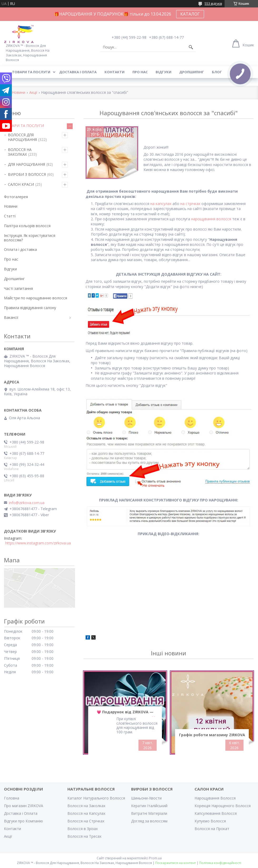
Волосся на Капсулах (86, 813)
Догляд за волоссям (149, 821)
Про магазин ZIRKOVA (24, 806)
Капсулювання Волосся (216, 813)
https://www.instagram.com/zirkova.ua (38, 543)
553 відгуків (213, 4)
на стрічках (190, 204)
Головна (12, 798)
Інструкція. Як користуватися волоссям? (30, 238)
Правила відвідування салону (30, 308)
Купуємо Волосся (210, 821)
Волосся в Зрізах (83, 829)
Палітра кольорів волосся (27, 226)
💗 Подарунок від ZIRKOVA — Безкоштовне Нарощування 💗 (125, 713)
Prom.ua (155, 858)
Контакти (115, 72)
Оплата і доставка (20, 249)
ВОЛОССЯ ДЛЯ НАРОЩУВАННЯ (22, 137)
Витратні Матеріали (149, 813)
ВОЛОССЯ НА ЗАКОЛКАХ (20, 152)
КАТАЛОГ (190, 14)
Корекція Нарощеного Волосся (223, 806)
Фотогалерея (16, 197)
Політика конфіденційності (220, 863)
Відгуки (163, 72)
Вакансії (11, 317)
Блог (217, 72)
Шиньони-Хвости (146, 798)
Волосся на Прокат (212, 829)
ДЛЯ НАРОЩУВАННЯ (26, 164)
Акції (33, 93)
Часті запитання (18, 288)
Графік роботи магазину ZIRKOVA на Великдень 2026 (212, 736)
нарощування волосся (211, 219)
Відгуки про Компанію (23, 821)
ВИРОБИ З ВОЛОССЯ (27, 174)
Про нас (140, 72)
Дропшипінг (192, 72)
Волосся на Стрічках (86, 821)
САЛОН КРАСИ (21, 184)
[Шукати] (191, 47)
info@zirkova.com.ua (27, 503)
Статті (10, 216)
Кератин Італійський (149, 806)
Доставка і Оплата (21, 813)
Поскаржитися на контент (176, 863)
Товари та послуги (31, 72)
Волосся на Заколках (86, 806)
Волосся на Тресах (84, 836)
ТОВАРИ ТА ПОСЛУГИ (24, 126)
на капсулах (161, 204)
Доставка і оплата (78, 72)
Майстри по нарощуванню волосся (36, 298)
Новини (19, 93)
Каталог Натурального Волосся (96, 798)
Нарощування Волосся (215, 798)
